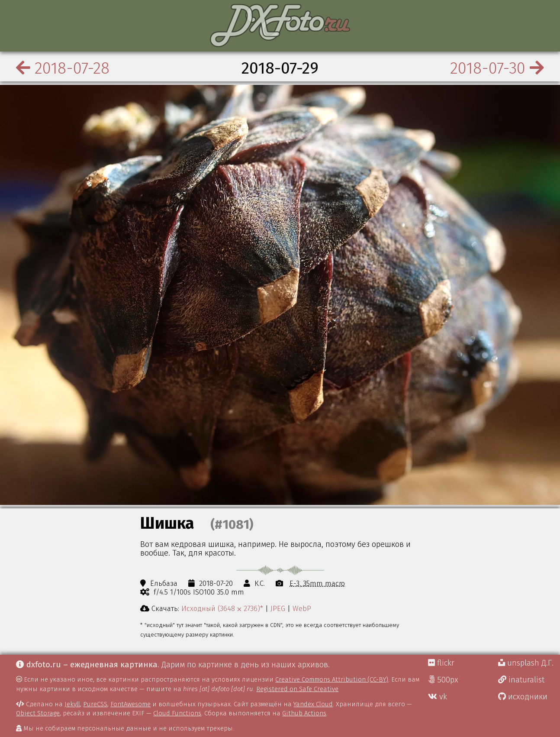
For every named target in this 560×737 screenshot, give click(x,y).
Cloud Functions (177, 713)
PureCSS (95, 704)
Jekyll (72, 704)
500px (443, 680)
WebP (302, 608)
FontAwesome (130, 704)
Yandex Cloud (313, 704)
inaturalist (521, 680)
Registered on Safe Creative (297, 689)
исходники (523, 697)
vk (438, 697)
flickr (441, 663)
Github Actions (304, 713)
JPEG (278, 608)
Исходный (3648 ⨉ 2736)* (222, 608)
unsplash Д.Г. (526, 663)
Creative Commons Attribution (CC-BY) (332, 679)
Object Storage (38, 713)
